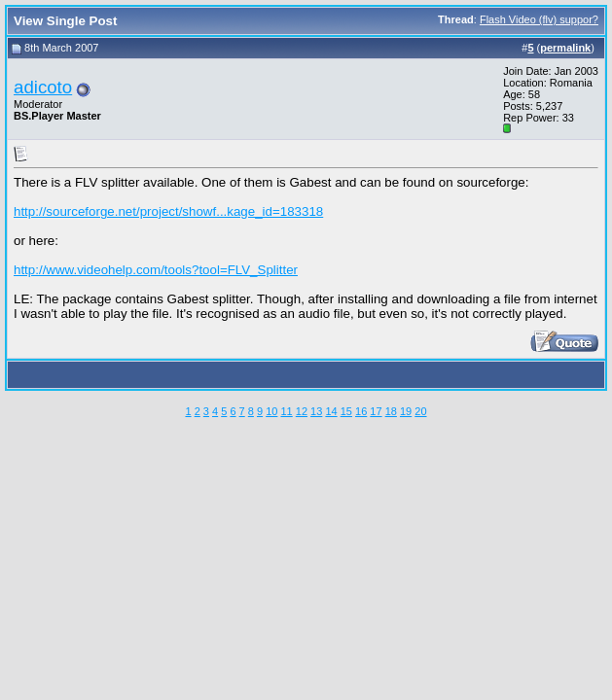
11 (286, 411)
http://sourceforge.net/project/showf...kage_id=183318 (168, 211)
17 (376, 411)
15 (346, 411)
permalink (565, 48)
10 (271, 411)
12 (302, 411)
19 (406, 411)
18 (391, 411)
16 (361, 411)
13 (316, 411)
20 (420, 411)
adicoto (43, 87)
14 (331, 411)
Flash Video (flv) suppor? (539, 19)
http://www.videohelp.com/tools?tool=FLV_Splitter (156, 270)
